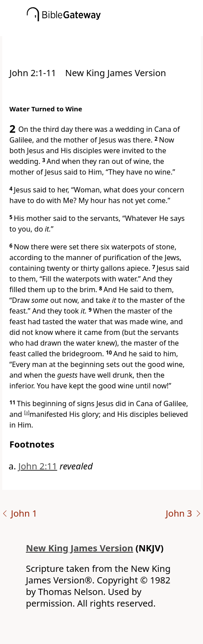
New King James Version (80, 548)
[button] (115, 30)
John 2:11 (38, 466)
